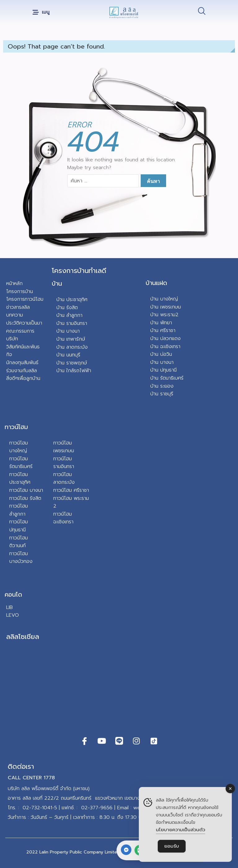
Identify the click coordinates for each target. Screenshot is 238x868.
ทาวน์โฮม (16, 427)
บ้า (59, 371)
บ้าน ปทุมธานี (163, 370)
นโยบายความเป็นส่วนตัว (181, 830)
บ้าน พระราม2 (164, 315)
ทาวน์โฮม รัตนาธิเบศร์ (21, 463)
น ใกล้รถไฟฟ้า (76, 371)
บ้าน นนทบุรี (68, 355)
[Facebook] (84, 741)
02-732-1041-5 (40, 808)
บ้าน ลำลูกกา (69, 315)
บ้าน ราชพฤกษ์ (72, 363)
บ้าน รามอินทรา (72, 323)
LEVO (13, 615)
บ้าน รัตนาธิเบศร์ (167, 378)
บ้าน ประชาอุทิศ (72, 300)
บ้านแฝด (156, 283)
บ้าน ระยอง (162, 386)
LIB (9, 607)
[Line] (119, 741)
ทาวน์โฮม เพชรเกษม (64, 447)
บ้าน (57, 283)
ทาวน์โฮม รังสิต (25, 498)
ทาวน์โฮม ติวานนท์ (19, 542)
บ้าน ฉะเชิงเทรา (165, 347)
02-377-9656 (97, 808)
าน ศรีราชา (164, 330)
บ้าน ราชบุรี (162, 394)
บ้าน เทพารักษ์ (71, 339)
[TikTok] (154, 741)
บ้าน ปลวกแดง (165, 338)
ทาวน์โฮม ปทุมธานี (19, 526)
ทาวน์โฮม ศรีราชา (71, 490)
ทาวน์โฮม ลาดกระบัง (64, 479)
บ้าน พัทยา (161, 323)
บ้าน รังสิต (67, 308)
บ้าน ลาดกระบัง (72, 347)
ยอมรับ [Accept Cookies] (172, 846)
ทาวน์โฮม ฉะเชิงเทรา (63, 518)
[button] (41, 13)
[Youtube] (102, 741)
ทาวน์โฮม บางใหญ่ (19, 447)
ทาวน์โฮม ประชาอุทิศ (20, 479)
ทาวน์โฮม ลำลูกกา (19, 510)
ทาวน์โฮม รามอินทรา (64, 463)
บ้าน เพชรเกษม (166, 307)
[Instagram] (136, 741)
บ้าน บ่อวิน (161, 354)
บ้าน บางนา (68, 331)
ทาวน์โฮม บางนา (26, 490)
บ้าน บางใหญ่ (164, 299)
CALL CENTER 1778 (31, 778)
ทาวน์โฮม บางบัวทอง (21, 558)
